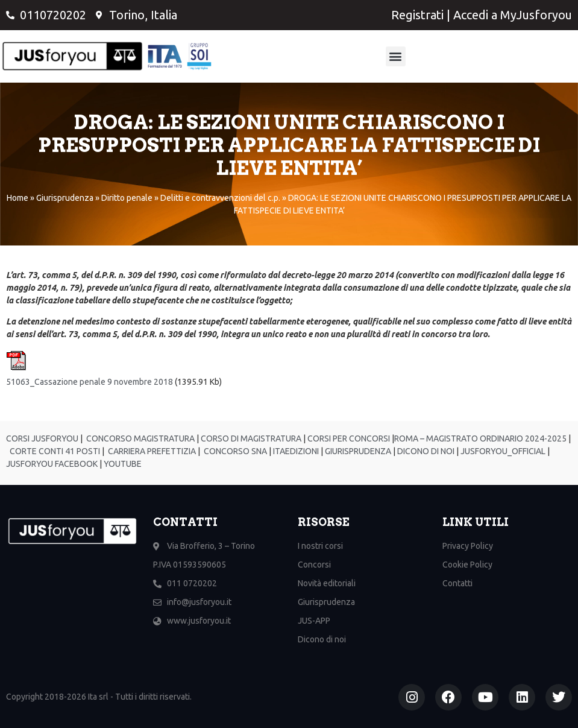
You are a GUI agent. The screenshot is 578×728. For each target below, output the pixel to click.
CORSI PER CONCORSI (348, 438)
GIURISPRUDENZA (358, 451)
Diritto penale (127, 198)
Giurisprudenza (65, 198)
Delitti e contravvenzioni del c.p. (220, 198)
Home (17, 198)
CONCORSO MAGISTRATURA (140, 438)
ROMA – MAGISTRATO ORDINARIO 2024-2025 (480, 438)
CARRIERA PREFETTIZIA (151, 451)
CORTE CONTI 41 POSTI (55, 451)
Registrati (417, 15)
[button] (396, 56)
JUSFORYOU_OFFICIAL (502, 451)
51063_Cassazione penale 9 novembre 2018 (90, 382)
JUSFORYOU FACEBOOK (52, 464)
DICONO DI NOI (425, 451)
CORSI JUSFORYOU (42, 438)
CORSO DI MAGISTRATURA (250, 438)
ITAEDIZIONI (295, 451)
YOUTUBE (123, 464)
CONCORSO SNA (234, 451)
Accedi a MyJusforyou (513, 15)
